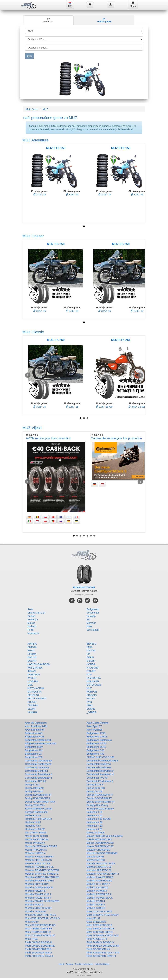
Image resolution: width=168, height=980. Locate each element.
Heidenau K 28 (95, 812)
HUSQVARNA (35, 668)
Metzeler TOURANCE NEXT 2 (103, 874)
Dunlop (31, 616)
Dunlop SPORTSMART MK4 (40, 802)
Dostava (70, 964)
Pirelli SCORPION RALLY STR (103, 953)
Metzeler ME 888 (96, 860)
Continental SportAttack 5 (39, 778)
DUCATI (32, 661)
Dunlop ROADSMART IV (100, 795)
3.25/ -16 (72, 195)
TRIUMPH (33, 705)
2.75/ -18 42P (105, 407)
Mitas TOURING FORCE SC (40, 935)
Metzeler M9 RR (95, 857)
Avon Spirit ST (94, 726)
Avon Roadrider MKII (36, 726)
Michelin (32, 626)
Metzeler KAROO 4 (35, 853)
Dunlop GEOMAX (34, 788)
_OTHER (91, 712)
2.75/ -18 (39, 195)
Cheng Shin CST (37, 613)
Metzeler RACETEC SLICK (101, 863)
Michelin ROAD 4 (96, 901)
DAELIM (32, 657)
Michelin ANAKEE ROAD (100, 877)
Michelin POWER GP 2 (99, 894)
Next (140, 375)
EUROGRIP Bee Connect (39, 809)
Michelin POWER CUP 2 (38, 894)
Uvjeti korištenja (102, 964)
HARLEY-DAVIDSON (39, 664)
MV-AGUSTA (34, 692)
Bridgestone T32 (95, 754)
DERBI (90, 657)
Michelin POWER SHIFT (38, 898)
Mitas (89, 626)
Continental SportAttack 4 (100, 774)
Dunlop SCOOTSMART (99, 798)
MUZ (45, 109)
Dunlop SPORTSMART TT (101, 802)
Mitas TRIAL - (32, 939)
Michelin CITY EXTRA (37, 884)
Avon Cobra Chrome (97, 723)
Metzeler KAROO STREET (39, 857)
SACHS (91, 699)
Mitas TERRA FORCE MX (100, 929)
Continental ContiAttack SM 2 (102, 761)
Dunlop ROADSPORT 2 (38, 798)
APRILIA (32, 644)
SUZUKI (32, 702)
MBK (30, 685)
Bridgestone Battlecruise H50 (40, 743)
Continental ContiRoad (99, 764)
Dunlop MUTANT (34, 791)
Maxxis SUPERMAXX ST (100, 846)
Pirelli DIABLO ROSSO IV (100, 942)
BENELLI (92, 644)
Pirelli (30, 630)
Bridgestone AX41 (35, 737)
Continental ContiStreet (99, 767)
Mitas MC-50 (32, 922)
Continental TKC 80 (35, 781)
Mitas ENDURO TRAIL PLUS (40, 915)
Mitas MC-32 (93, 918)
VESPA (31, 709)
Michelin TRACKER (35, 911)
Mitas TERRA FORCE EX (39, 929)
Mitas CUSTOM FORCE (99, 911)
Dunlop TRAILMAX (35, 805)
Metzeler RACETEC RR (38, 863)
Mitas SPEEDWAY (96, 922)
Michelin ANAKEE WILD (99, 881)
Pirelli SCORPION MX (98, 949)
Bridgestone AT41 (96, 733)
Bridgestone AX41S (97, 737)
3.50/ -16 (72, 311)
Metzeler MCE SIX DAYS (38, 860)
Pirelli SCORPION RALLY (39, 953)
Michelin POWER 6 (97, 891)
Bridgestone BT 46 (96, 743)
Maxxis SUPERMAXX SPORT (41, 846)
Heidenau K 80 (95, 826)
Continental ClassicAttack (39, 761)
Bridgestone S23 (95, 750)
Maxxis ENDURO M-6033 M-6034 (105, 836)
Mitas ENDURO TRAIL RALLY (103, 915)
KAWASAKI (34, 675)
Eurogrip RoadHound (36, 812)
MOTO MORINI (36, 688)
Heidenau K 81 (95, 829)
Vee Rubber (93, 630)
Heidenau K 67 (33, 826)
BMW (89, 647)
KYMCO (32, 678)
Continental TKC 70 (97, 778)
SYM (89, 702)
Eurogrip (91, 616)
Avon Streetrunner (35, 730)
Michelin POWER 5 (35, 891)
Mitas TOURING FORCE (100, 932)
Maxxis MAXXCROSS (37, 839)
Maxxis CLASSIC (96, 833)
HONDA (91, 664)
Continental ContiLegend (38, 764)
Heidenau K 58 (33, 815)
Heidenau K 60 (95, 815)
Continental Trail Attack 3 (100, 781)
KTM (89, 675)
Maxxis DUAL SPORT (37, 836)
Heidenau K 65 (33, 822)
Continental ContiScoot (37, 767)
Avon (30, 609)
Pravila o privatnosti (84, 964)
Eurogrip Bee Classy (98, 805)
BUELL (31, 651)
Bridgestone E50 (34, 747)
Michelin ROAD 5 (34, 905)
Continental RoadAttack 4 (39, 774)
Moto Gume (32, 109)
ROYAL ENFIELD (37, 699)
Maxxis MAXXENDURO (99, 839)
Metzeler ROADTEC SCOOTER (42, 870)
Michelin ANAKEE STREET (40, 881)
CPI (89, 654)
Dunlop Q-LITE (95, 791)
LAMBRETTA (94, 678)
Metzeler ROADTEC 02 (99, 867)
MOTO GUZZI (94, 685)
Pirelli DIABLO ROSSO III (39, 942)
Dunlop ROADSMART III (38, 795)
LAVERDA (33, 681)
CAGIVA (91, 651)
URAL (90, 705)
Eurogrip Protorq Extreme (100, 809)
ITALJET (91, 671)
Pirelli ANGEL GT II (97, 939)
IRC (89, 620)
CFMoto (32, 654)
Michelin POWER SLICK (100, 898)
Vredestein (33, 633)
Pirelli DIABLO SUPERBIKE (40, 946)
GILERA (91, 661)
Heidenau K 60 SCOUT (99, 819)
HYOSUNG (93, 668)
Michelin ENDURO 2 (98, 887)
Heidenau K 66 (95, 822)
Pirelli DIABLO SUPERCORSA (103, 946)
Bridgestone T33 (34, 757)
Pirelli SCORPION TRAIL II (39, 956)
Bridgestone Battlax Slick (38, 740)
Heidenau (33, 620)
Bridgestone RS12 (96, 747)
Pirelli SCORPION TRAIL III (101, 956)
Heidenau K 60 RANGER (38, 819)
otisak (62, 964)
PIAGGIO (92, 695)
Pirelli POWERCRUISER (38, 949)
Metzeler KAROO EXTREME (102, 853)
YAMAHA (33, 712)
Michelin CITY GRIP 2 (98, 884)
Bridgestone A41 (34, 733)
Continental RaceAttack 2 (100, 771)
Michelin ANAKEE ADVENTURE (42, 877)
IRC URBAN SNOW (36, 833)
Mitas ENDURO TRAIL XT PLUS (42, 918)
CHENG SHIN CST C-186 (100, 757)
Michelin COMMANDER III (39, 887)
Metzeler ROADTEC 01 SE (39, 867)
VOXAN (91, 709)
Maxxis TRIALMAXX (36, 850)
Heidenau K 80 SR (35, 829)
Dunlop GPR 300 (96, 788)
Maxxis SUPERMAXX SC (100, 843)
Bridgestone (93, 609)
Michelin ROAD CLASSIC (39, 908)
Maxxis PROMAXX (35, 843)
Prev (28, 375)
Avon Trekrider (94, 730)
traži (29, 56)
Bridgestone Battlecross (99, 740)
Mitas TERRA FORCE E (99, 925)
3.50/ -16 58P (137, 407)
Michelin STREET (96, 908)
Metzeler (91, 623)
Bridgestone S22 (34, 750)
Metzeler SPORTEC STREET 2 (42, 874)
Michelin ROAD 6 (96, 905)
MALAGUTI (93, 681)
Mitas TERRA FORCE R (38, 932)
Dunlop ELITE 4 (95, 785)
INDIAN (32, 671)
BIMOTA (32, 647)
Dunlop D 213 (32, 785)
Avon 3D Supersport (36, 723)
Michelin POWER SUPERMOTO (42, 901)
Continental (93, 613)
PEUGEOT (33, 695)
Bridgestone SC (33, 754)
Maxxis (31, 623)
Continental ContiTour (37, 771)
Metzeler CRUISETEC (98, 850)
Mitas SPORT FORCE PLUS (40, 925)
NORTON (92, 692)
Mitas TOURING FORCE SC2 (102, 935)
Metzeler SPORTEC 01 (99, 870)
